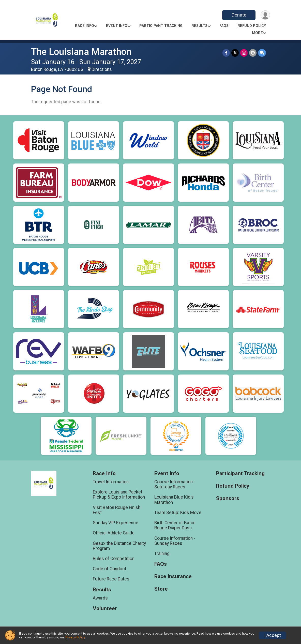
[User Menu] (265, 15)
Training (162, 553)
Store (161, 589)
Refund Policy (252, 26)
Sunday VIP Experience (116, 523)
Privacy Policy (75, 637)
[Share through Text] (262, 53)
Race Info (85, 26)
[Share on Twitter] (235, 53)
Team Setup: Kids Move (178, 513)
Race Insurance (173, 576)
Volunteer (105, 609)
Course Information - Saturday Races (175, 484)
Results (199, 26)
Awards (100, 598)
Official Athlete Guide (114, 533)
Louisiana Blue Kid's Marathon (174, 500)
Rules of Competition (114, 559)
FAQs (224, 26)
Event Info (117, 26)
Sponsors (228, 498)
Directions (102, 69)
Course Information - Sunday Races (175, 541)
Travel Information (111, 482)
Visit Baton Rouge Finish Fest (117, 510)
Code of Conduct (110, 569)
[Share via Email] (253, 53)
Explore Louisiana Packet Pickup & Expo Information (119, 495)
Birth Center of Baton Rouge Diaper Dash (175, 525)
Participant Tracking (161, 26)
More (257, 33)
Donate (239, 15)
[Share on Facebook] (226, 53)
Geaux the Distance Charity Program (119, 546)
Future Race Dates (111, 579)
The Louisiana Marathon (81, 52)
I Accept (273, 635)
